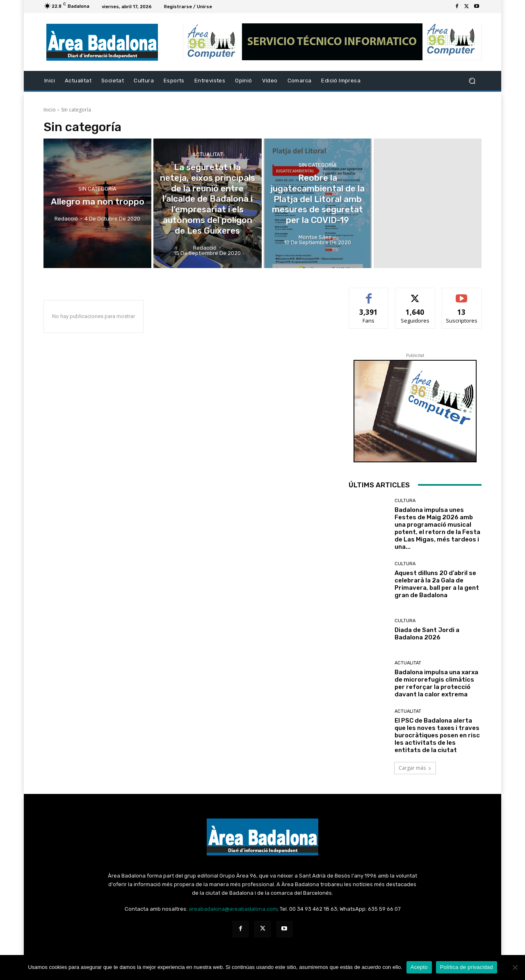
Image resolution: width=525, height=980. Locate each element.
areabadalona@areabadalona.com (233, 909)
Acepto (419, 967)
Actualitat (208, 163)
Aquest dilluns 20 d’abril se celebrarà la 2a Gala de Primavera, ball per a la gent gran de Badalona (437, 584)
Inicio (50, 110)
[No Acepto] (515, 967)
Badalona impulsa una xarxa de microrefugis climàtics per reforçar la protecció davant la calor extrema (436, 683)
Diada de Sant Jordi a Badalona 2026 (427, 634)
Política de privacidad (467, 967)
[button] (472, 81)
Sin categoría (97, 190)
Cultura (405, 501)
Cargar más (415, 768)
